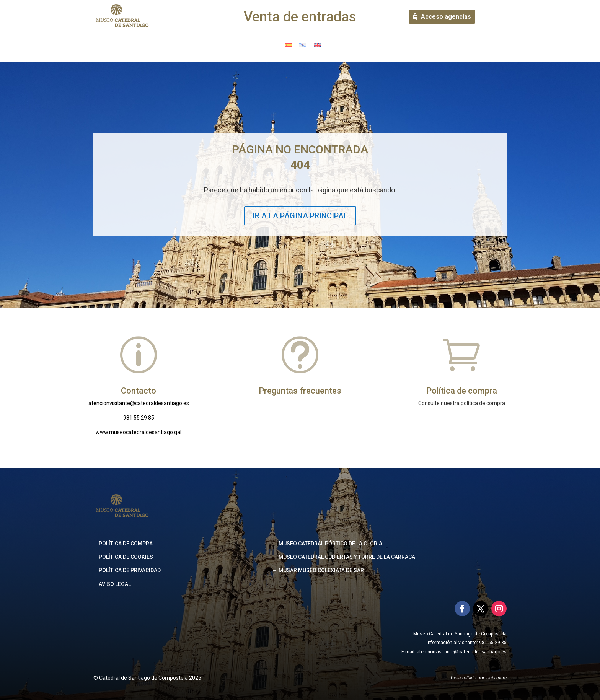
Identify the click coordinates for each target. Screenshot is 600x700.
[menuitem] (288, 45)
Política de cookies (126, 557)
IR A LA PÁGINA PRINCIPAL (300, 216)
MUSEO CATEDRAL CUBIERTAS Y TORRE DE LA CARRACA (347, 557)
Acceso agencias (446, 17)
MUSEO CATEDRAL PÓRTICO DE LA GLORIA (330, 544)
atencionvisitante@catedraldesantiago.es (139, 403)
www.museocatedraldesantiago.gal (139, 432)
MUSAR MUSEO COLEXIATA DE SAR (321, 570)
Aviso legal (115, 584)
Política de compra (126, 544)
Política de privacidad (130, 570)
